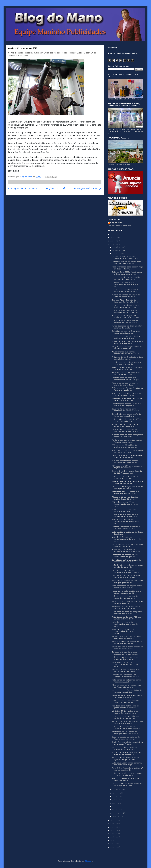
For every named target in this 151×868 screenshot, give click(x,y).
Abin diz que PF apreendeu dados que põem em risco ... (127, 451)
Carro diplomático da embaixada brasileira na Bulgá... (127, 457)
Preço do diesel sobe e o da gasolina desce (125, 780)
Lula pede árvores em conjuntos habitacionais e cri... (127, 613)
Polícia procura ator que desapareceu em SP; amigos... (127, 379)
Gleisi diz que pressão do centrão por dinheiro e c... (126, 431)
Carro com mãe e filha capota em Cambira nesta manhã (127, 648)
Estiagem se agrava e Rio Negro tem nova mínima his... (127, 697)
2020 (113, 827)
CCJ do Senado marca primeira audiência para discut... (126, 337)
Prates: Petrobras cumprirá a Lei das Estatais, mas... (126, 528)
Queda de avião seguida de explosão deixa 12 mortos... (126, 311)
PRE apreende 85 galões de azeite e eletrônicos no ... (126, 446)
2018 (113, 834)
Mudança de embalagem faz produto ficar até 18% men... (127, 317)
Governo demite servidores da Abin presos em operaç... (126, 738)
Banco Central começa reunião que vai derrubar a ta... (126, 278)
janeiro (116, 816)
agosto (116, 793)
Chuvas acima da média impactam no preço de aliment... (127, 785)
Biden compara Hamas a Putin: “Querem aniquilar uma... (126, 759)
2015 (113, 844)
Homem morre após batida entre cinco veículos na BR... (126, 592)
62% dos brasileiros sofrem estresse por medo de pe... (126, 462)
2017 (113, 837)
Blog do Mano (116, 223)
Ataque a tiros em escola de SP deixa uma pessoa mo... (127, 643)
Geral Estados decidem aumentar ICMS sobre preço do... (127, 363)
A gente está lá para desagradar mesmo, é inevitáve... (127, 436)
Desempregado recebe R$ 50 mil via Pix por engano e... (126, 405)
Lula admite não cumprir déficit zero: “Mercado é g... (127, 420)
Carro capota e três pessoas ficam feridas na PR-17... (125, 702)
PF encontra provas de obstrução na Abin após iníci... (127, 602)
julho (115, 797)
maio (115, 803)
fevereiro (117, 813)
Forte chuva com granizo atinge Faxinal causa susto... (127, 441)
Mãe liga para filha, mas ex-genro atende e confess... (126, 707)
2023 (113, 244)
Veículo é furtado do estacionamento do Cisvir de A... (126, 539)
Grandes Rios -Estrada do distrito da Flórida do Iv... (127, 301)
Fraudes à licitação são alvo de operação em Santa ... (127, 488)
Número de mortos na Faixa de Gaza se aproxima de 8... (126, 296)
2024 (113, 241)
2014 (113, 847)
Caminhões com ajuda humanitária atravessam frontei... (127, 743)
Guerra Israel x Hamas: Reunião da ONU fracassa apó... (127, 472)
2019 (113, 831)
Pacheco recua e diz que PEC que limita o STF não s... (127, 723)
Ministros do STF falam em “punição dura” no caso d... (126, 733)
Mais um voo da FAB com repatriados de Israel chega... (123, 631)
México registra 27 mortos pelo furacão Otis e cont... (127, 369)
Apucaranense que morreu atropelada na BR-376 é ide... (127, 353)
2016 (113, 840)
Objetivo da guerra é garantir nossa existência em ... (126, 332)
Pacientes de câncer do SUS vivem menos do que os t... (126, 556)
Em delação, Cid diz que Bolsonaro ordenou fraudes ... (127, 571)
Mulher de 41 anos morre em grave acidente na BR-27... (126, 658)
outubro (116, 254)
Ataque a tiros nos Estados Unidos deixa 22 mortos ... (126, 498)
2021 (113, 824)
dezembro (117, 247)
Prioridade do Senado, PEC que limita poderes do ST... (126, 618)
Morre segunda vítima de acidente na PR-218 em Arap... (127, 551)
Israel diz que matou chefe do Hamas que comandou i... (126, 415)
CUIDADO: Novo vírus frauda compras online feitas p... (126, 322)
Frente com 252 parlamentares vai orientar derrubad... (126, 671)
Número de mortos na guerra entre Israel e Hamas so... (126, 384)
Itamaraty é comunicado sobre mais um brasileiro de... (126, 608)
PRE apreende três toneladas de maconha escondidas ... (127, 691)
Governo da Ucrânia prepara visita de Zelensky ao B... (126, 291)
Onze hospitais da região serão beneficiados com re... (127, 587)
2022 (113, 821)
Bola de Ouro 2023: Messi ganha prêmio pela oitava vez (127, 273)
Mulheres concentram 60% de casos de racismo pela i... (126, 597)
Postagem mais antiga (88, 189)
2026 (113, 234)
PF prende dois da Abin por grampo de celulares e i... (126, 748)
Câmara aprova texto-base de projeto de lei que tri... (125, 477)
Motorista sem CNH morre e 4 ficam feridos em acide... (125, 493)
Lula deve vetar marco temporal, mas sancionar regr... (127, 764)
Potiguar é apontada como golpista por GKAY (124, 510)
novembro (117, 251)
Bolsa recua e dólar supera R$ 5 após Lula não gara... (127, 343)
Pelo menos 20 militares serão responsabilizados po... (126, 681)
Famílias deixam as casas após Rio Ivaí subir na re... (126, 263)
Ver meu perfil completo (119, 226)
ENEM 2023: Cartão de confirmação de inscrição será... (125, 664)
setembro (117, 790)
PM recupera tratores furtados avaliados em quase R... (126, 638)
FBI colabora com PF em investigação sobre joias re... (125, 504)
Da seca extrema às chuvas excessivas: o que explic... (126, 653)
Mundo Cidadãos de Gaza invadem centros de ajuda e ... (127, 327)
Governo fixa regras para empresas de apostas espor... (127, 410)
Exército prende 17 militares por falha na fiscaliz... (126, 374)
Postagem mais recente (23, 189)
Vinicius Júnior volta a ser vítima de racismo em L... (125, 712)
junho (115, 800)
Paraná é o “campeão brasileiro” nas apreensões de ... (127, 769)
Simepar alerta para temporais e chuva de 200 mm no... (127, 483)
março (115, 810)
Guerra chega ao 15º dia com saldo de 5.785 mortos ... (125, 717)
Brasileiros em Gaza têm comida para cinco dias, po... (127, 400)
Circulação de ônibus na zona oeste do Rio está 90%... (126, 577)
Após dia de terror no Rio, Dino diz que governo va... (127, 582)
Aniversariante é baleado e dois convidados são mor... (127, 358)
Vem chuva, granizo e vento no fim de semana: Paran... (126, 394)
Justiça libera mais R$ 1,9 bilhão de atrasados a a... (126, 516)
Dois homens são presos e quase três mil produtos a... (127, 774)
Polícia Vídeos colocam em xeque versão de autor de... (127, 566)
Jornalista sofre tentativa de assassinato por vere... (126, 561)
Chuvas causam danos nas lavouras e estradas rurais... (127, 258)
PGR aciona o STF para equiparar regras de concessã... (127, 467)
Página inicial (56, 189)
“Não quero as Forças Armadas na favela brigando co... (127, 389)
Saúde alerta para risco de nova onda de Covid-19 (127, 545)
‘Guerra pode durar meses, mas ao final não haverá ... (126, 686)
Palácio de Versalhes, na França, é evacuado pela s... (127, 676)
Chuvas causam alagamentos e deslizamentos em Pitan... (125, 306)
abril (115, 807)
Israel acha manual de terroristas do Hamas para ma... (125, 522)
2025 (113, 238)
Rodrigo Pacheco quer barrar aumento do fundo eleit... (125, 426)
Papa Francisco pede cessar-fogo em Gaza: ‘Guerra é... (127, 268)
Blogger (88, 861)
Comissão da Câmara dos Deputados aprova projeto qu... (125, 285)
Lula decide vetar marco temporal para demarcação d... (127, 728)
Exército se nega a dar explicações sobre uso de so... (125, 624)
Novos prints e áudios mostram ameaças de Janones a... (126, 754)
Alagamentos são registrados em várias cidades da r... (127, 348)
